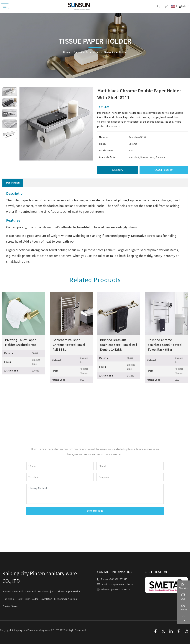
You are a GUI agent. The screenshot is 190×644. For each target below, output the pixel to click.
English (178, 6)
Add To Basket (164, 170)
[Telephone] (60, 477)
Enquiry (118, 170)
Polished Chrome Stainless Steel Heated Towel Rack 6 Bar (165, 345)
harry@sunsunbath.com (121, 584)
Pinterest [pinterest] (179, 631)
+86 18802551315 (118, 579)
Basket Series (11, 606)
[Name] (60, 466)
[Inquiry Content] (95, 494)
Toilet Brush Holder (28, 599)
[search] (158, 6)
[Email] (130, 466)
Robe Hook (9, 599)
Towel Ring (46, 599)
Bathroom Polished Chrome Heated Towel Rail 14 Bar (69, 345)
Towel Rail (30, 591)
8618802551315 (122, 589)
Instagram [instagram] (187, 631)
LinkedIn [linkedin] (171, 631)
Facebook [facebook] (155, 631)
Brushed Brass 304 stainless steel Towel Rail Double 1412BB (119, 345)
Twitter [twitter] (163, 631)
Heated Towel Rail (13, 591)
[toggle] (5, 6)
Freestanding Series (65, 599)
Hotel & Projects (47, 591)
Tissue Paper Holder (69, 591)
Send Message (95, 511)
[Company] (130, 477)
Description (13, 183)
